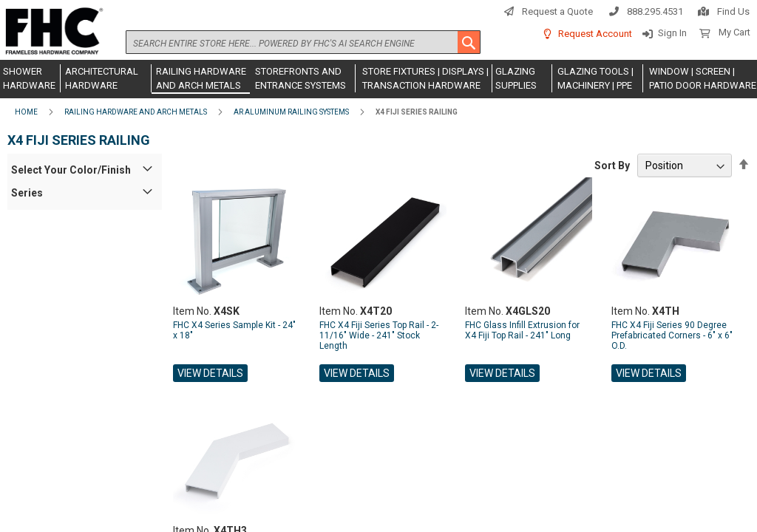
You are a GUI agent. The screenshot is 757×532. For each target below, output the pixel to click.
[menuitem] (30, 78)
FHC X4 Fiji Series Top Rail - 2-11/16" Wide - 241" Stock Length (379, 335)
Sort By (612, 166)
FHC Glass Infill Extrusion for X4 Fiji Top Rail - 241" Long (522, 330)
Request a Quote (557, 11)
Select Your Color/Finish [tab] (71, 170)
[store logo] (52, 32)
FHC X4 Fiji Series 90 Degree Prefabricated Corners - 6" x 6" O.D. (672, 335)
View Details (210, 373)
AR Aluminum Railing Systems (291, 112)
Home (26, 112)
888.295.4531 (655, 11)
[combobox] (303, 42)
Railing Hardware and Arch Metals (136, 112)
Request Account (595, 34)
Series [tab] (27, 193)
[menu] (378, 79)
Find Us (733, 11)
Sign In (672, 33)
